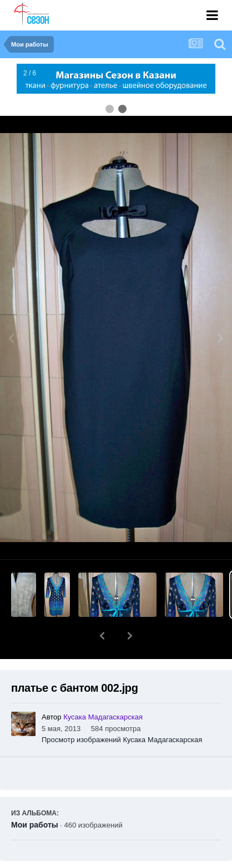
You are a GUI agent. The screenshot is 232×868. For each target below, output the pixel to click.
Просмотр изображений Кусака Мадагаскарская (122, 711)
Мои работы (35, 796)
